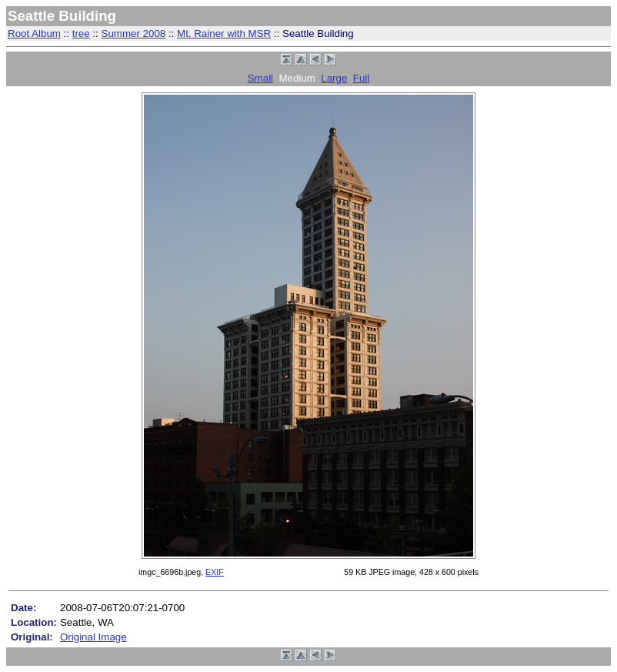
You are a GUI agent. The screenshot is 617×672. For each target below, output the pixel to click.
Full (361, 78)
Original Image (93, 637)
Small (260, 78)
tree (81, 33)
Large (334, 78)
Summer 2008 (134, 33)
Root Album (34, 33)
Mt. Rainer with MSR (224, 33)
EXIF (215, 572)
